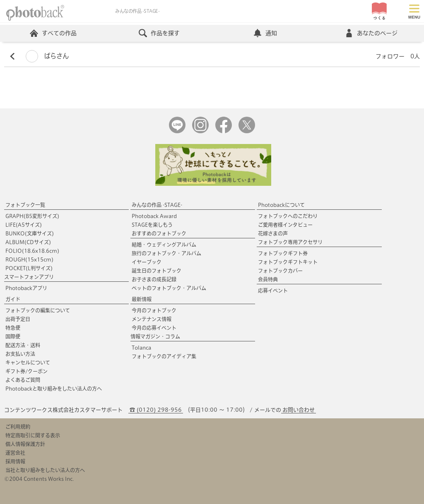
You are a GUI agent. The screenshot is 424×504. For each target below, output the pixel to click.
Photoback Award (154, 216)
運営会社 (15, 453)
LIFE (24, 225)
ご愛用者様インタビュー (285, 225)
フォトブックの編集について (38, 310)
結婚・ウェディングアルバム (164, 245)
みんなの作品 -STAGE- (157, 205)
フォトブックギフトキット (288, 262)
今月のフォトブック (154, 310)
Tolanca (141, 348)
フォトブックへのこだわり (288, 216)
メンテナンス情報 (152, 319)
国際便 (13, 336)
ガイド (13, 299)
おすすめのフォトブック (159, 233)
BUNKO (30, 233)
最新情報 (142, 299)
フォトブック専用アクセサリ (290, 242)
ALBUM (28, 242)
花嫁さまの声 (273, 233)
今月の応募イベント (154, 328)
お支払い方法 (20, 354)
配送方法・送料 (23, 345)
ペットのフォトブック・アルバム (169, 288)
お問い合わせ (299, 410)
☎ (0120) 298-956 (156, 410)
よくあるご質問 (23, 380)
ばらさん (47, 56)
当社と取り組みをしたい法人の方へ (45, 470)
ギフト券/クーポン (26, 371)
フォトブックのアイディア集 (164, 356)
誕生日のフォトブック (157, 271)
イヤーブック (147, 262)
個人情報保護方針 (25, 444)
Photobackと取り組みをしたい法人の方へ (54, 389)
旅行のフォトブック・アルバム (166, 253)
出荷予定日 (18, 319)
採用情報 (15, 461)
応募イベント (273, 290)
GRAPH (32, 216)
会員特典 (268, 279)
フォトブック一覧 (25, 205)
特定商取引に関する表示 (33, 435)
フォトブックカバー (280, 271)
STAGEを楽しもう (152, 225)
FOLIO (32, 251)
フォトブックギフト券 (283, 253)
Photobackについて (281, 205)
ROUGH (29, 259)
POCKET (29, 268)
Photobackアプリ (26, 288)
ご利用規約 (18, 427)
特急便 (13, 328)
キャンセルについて (28, 362)
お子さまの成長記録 (154, 279)
